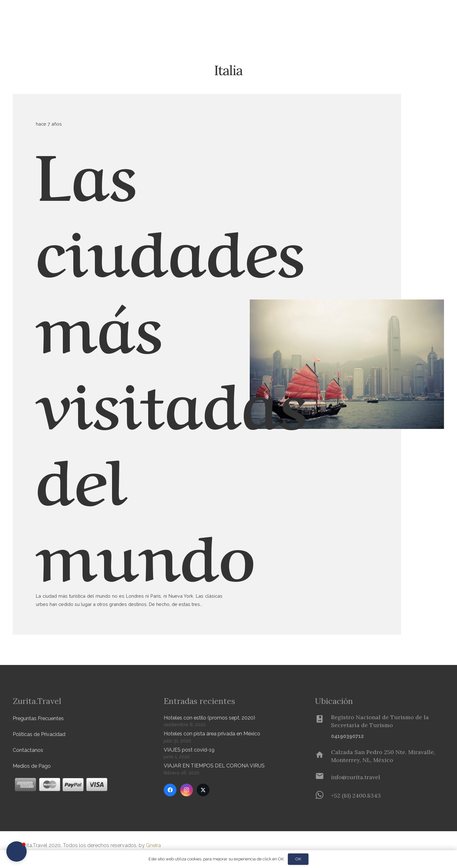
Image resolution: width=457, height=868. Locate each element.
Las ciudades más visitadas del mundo (171, 360)
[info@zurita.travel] (323, 777)
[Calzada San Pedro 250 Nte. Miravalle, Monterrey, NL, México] (323, 756)
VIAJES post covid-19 (189, 750)
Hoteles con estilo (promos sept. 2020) (209, 718)
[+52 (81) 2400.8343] (323, 796)
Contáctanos (28, 750)
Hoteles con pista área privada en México (212, 734)
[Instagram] (187, 790)
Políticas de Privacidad (39, 734)
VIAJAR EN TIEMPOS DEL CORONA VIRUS (214, 766)
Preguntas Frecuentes (38, 718)
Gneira (153, 845)
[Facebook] (170, 790)
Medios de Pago (32, 766)
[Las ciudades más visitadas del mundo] (347, 303)
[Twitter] (203, 790)
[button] (105, 16)
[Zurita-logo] (50, 16)
